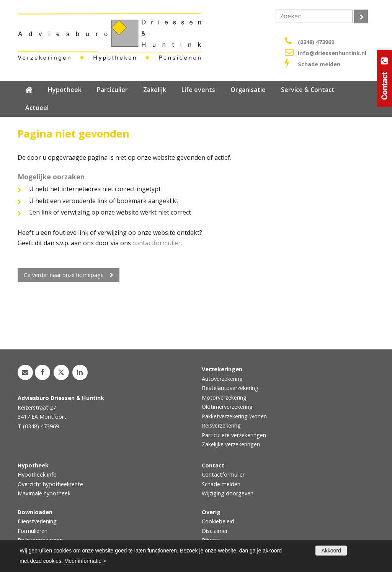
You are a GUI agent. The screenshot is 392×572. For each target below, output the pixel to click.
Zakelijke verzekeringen (231, 444)
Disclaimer (215, 531)
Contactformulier (223, 474)
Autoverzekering (222, 379)
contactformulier (157, 243)
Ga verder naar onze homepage (64, 275)
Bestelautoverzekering (230, 388)
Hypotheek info (37, 474)
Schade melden (319, 64)
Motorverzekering (224, 397)
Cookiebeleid (218, 521)
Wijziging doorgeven (228, 493)
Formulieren (33, 531)
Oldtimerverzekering (227, 407)
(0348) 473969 (316, 42)
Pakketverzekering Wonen (234, 416)
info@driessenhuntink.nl (332, 53)
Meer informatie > (85, 561)
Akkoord (331, 551)
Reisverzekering (221, 425)
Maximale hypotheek (44, 493)
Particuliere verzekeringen (234, 435)
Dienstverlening (37, 521)
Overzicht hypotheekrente (50, 484)
